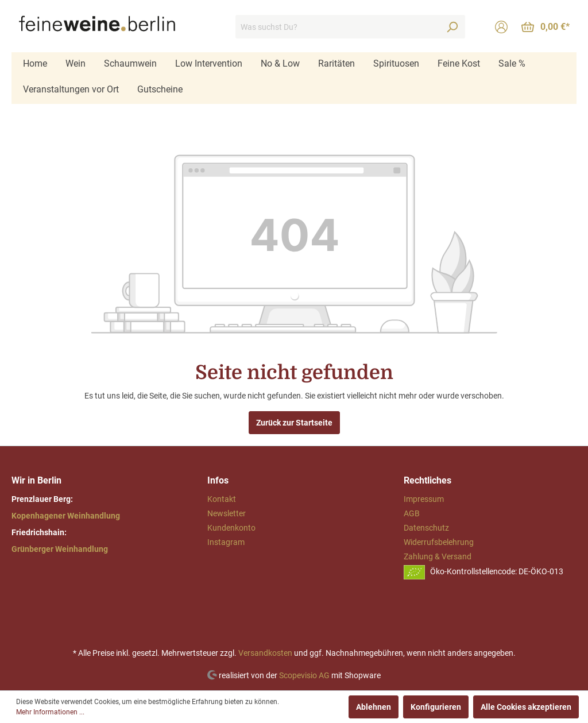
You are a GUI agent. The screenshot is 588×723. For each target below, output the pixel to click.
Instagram (226, 542)
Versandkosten (265, 653)
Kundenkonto (231, 528)
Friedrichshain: (39, 532)
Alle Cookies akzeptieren (526, 707)
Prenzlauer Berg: (42, 499)
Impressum (424, 499)
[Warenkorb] (546, 27)
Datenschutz (426, 528)
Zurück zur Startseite (294, 423)
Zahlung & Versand (438, 556)
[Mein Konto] (501, 27)
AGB (412, 513)
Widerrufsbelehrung (439, 542)
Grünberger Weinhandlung (60, 549)
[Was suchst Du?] (337, 27)
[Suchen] (452, 27)
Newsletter (227, 513)
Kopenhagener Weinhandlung (66, 516)
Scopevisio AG (304, 675)
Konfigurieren (436, 707)
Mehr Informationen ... (50, 712)
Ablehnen (374, 707)
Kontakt (222, 499)
